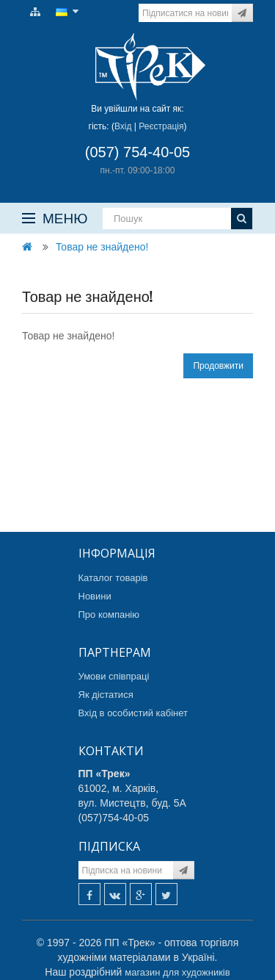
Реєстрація (161, 126)
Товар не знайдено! (102, 247)
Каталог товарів (113, 578)
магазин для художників (177, 972)
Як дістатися (106, 695)
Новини (95, 596)
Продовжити (218, 366)
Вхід (123, 126)
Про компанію (109, 615)
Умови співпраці (114, 676)
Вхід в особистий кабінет (133, 713)
